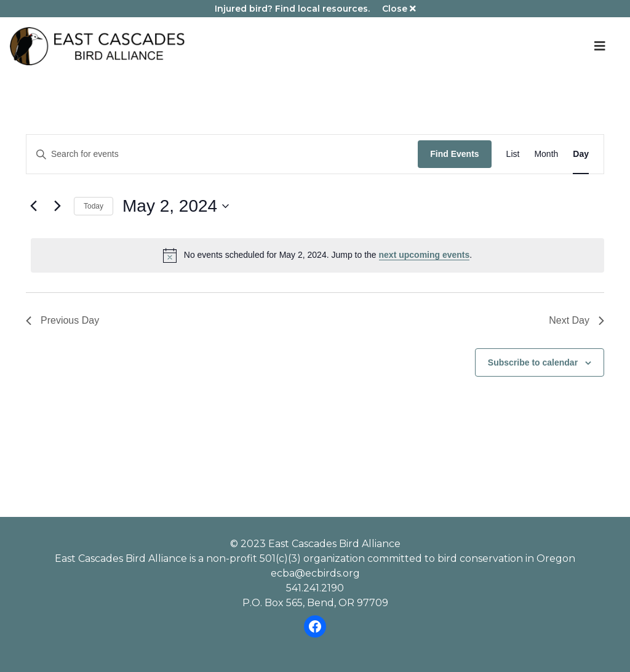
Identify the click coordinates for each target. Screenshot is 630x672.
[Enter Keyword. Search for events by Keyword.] (222, 154)
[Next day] (57, 206)
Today (94, 206)
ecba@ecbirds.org (315, 573)
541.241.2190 (315, 588)
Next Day (576, 320)
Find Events (454, 154)
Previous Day (62, 320)
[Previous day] (33, 206)
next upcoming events (425, 255)
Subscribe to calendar (533, 362)
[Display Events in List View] (513, 154)
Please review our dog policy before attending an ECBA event (315, 406)
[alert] (317, 255)
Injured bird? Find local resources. (292, 9)
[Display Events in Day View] (581, 154)
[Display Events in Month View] (546, 154)
